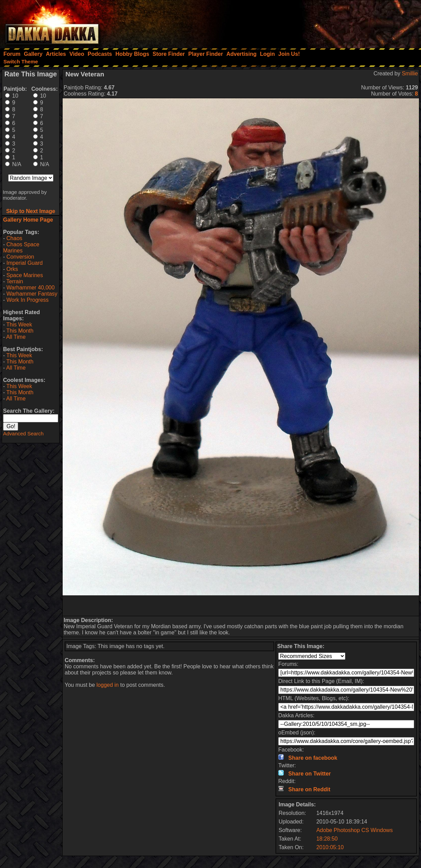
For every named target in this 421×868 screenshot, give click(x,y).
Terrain (15, 281)
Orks (12, 269)
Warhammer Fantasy (32, 294)
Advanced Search (23, 433)
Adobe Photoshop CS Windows (354, 830)
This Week (19, 325)
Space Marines (25, 275)
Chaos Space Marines (21, 247)
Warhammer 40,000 (31, 288)
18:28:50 (327, 839)
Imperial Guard (25, 263)
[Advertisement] (329, 22)
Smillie (410, 73)
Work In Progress (28, 300)
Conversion (20, 257)
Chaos (14, 238)
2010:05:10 (330, 847)
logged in (108, 685)
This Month (20, 331)
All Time (16, 337)
